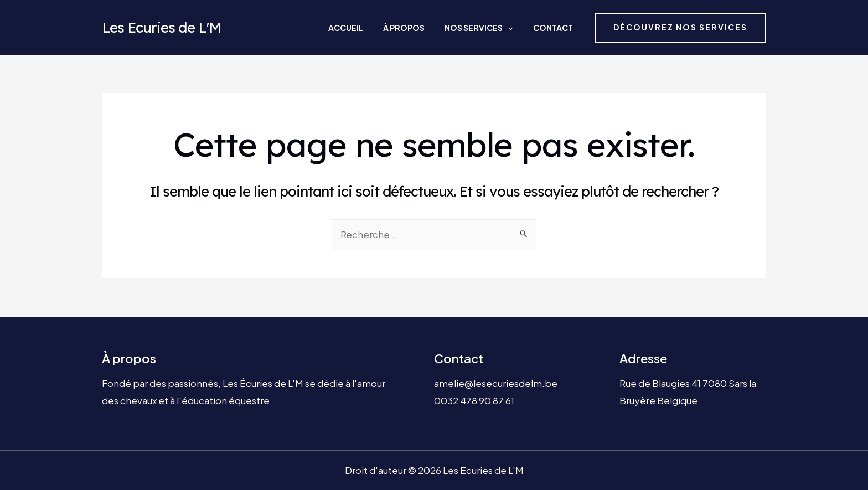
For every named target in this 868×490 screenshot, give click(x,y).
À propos (427, 28)
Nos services (491, 28)
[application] (520, 28)
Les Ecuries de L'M (161, 27)
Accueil (379, 28)
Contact (554, 28)
